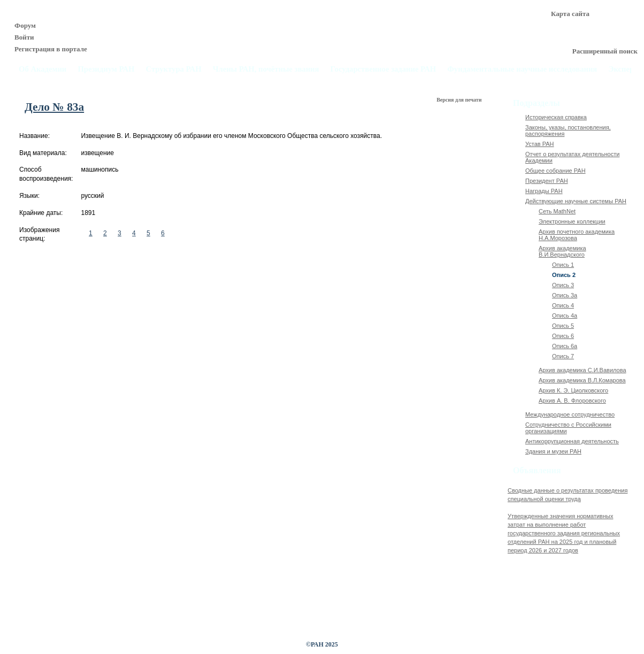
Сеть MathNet (557, 211)
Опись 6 (563, 336)
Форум (25, 25)
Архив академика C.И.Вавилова (582, 370)
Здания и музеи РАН (553, 451)
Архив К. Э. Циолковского (573, 390)
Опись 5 (563, 326)
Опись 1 (563, 265)
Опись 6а (565, 346)
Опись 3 (563, 285)
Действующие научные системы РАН (576, 201)
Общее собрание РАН (555, 171)
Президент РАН (547, 181)
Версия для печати (460, 100)
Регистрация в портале (51, 49)
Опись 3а (565, 295)
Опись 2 (564, 275)
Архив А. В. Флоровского (572, 401)
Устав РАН (540, 144)
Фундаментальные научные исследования (522, 69)
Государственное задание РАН (384, 69)
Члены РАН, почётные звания (266, 69)
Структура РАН (174, 69)
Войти (24, 37)
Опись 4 (563, 305)
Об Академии (43, 69)
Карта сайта (570, 14)
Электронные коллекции (572, 221)
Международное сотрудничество (570, 414)
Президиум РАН (106, 69)
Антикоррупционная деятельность (572, 441)
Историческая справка (556, 117)
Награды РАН (544, 191)
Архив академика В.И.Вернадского (562, 251)
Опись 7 (563, 356)
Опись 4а (565, 316)
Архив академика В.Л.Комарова (582, 380)
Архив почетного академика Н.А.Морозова (577, 235)
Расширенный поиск (605, 51)
